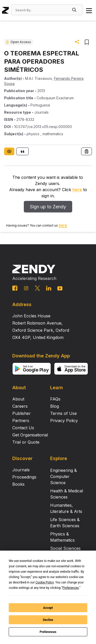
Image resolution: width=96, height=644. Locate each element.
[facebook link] (15, 288)
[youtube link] (60, 288)
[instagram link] (26, 288)
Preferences (48, 632)
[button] (75, 10)
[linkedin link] (49, 288)
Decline (48, 620)
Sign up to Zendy (48, 207)
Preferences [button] (71, 588)
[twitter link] (37, 288)
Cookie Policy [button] (44, 582)
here (77, 190)
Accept (48, 608)
